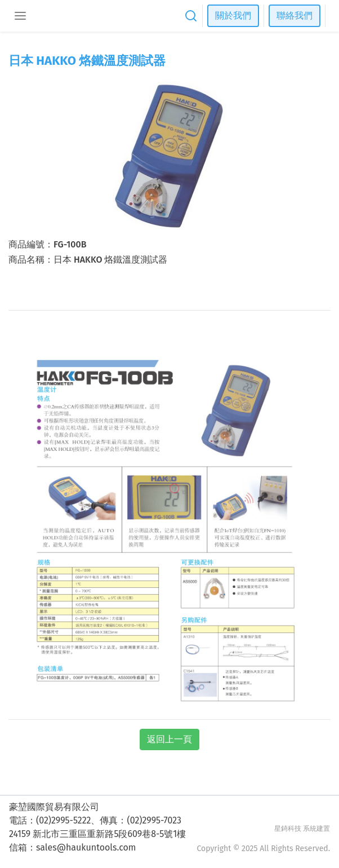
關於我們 (233, 15)
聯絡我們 (295, 15)
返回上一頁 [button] (169, 739)
